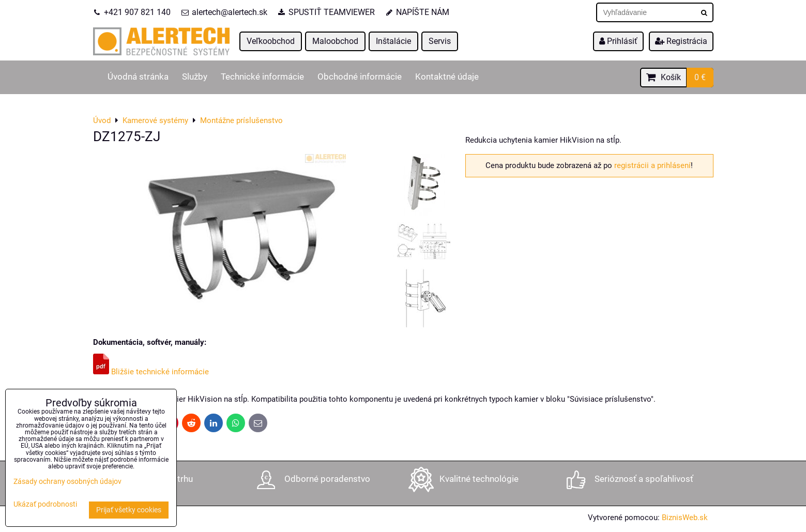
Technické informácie (262, 77)
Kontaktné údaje (447, 77)
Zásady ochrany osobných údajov (67, 482)
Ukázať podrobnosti (45, 505)
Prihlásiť (618, 41)
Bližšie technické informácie (151, 372)
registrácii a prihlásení (652, 165)
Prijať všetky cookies (129, 510)
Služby (195, 77)
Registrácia (681, 41)
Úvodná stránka (138, 77)
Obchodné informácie (360, 77)
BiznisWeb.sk (685, 518)
